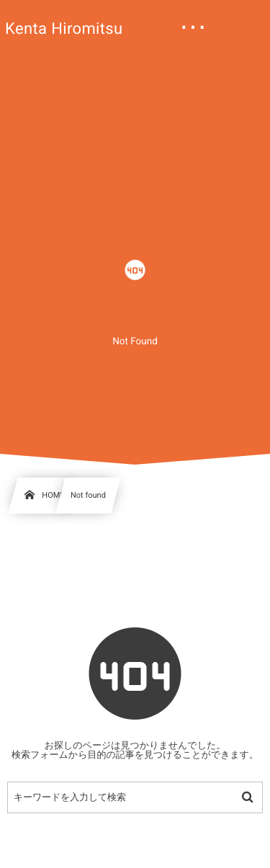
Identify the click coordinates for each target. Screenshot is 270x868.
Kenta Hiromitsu (64, 30)
